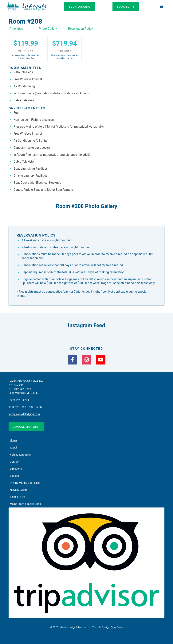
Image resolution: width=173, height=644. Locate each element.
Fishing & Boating (20, 455)
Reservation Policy (81, 29)
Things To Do (18, 497)
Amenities (16, 29)
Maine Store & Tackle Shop (25, 504)
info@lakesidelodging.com (24, 414)
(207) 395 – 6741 (19, 400)
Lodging (15, 476)
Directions (16, 469)
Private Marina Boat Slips (25, 483)
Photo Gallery (48, 29)
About (14, 447)
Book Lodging (80, 7)
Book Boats (126, 7)
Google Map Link (26, 427)
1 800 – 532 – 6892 (31, 407)
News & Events (19, 490)
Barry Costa (117, 627)
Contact (15, 462)
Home (13, 440)
